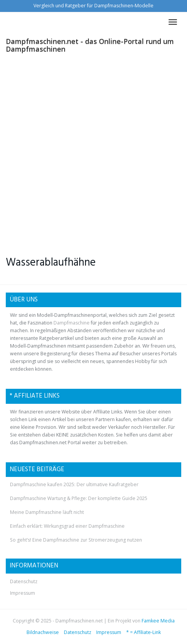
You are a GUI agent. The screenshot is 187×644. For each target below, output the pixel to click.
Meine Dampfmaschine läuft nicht (47, 512)
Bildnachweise (43, 632)
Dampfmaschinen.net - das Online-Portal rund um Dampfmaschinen (90, 44)
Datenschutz (24, 581)
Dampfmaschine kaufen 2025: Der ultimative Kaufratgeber (74, 484)
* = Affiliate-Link (144, 632)
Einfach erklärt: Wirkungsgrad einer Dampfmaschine (67, 526)
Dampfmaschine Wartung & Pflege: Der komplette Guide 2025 (79, 498)
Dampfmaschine (72, 323)
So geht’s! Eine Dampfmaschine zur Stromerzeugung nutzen (76, 540)
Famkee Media (158, 621)
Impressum (23, 593)
